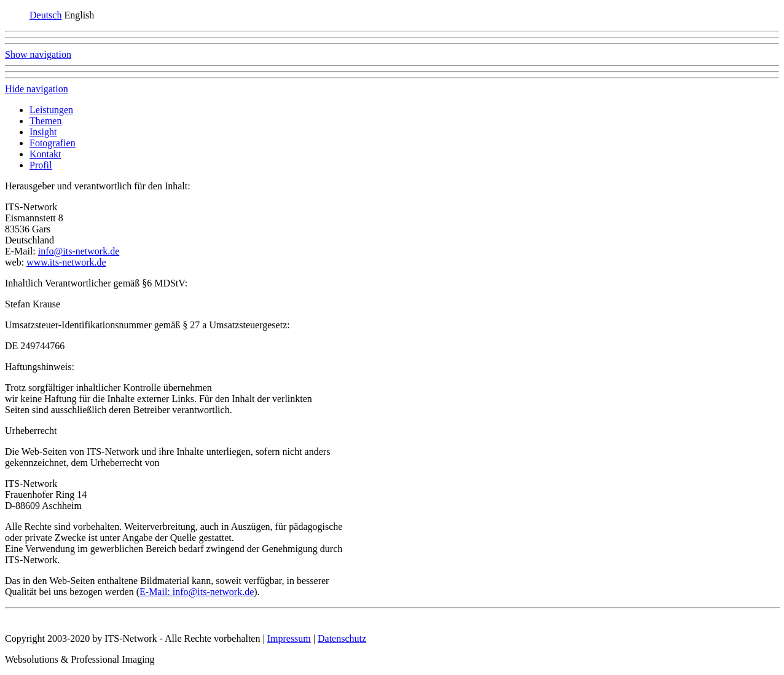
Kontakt (45, 154)
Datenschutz (342, 638)
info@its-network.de (79, 251)
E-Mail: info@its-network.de (197, 592)
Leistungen (51, 110)
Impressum (289, 638)
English (79, 15)
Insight (43, 132)
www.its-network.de (66, 262)
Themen (45, 121)
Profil (41, 165)
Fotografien (53, 143)
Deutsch (45, 15)
